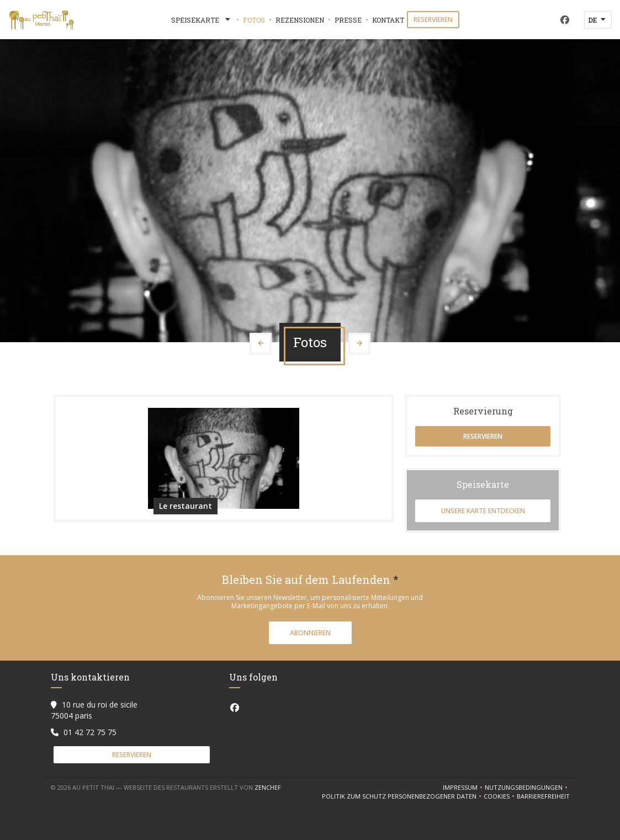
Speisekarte (202, 20)
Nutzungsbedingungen (527, 788)
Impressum (464, 788)
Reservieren (433, 20)
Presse (348, 20)
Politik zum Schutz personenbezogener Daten (403, 796)
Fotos (254, 20)
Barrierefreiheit (543, 796)
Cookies (500, 796)
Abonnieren (310, 633)
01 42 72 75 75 (90, 732)
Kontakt (388, 20)
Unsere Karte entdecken (483, 511)
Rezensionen (300, 20)
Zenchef (268, 787)
